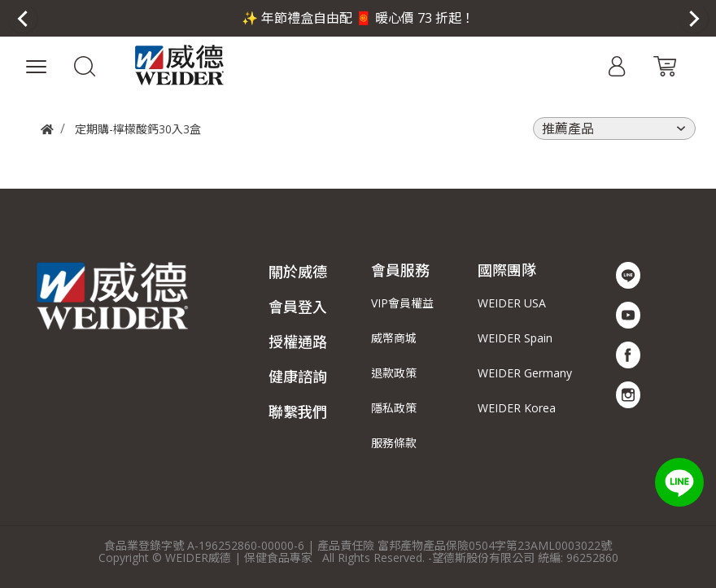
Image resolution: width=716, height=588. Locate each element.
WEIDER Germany (525, 373)
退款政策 (394, 373)
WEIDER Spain (515, 338)
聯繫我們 (298, 412)
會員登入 (298, 307)
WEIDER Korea (517, 408)
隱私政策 (394, 408)
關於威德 (298, 272)
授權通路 (298, 342)
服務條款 (394, 443)
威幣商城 (394, 338)
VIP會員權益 (402, 303)
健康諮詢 (298, 377)
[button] (85, 65)
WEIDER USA (512, 303)
